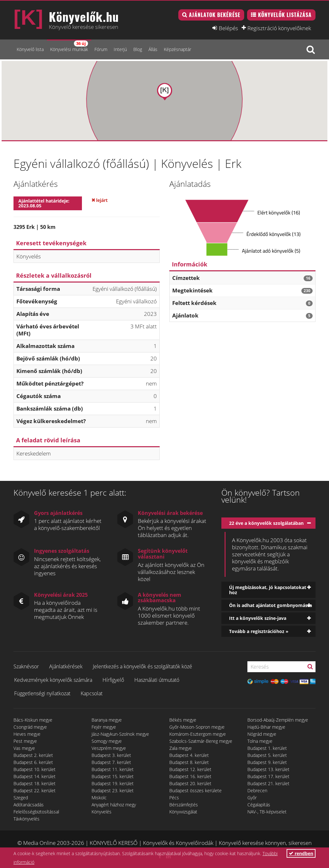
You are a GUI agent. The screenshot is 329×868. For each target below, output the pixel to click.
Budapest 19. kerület (113, 783)
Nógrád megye (262, 734)
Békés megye (183, 720)
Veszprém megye (109, 748)
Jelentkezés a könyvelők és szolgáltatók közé (142, 666)
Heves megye (27, 734)
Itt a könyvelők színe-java (258, 618)
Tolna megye (260, 741)
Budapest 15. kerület (113, 776)
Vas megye (24, 748)
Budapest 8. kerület (189, 762)
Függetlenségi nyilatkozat (42, 693)
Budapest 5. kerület (267, 755)
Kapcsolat (92, 693)
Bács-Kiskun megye (33, 720)
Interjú (120, 49)
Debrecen (257, 790)
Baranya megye (107, 720)
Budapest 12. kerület (190, 769)
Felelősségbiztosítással (36, 812)
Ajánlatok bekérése (215, 15)
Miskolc (99, 798)
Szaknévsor (26, 666)
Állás (153, 49)
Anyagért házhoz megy (114, 805)
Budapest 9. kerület (267, 762)
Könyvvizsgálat (183, 812)
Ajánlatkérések (66, 666)
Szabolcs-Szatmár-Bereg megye (201, 741)
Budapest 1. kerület (267, 748)
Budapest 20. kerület (190, 783)
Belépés (228, 28)
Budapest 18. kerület (35, 783)
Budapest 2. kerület (33, 755)
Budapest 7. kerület (111, 762)
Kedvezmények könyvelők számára (53, 680)
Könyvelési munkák (69, 46)
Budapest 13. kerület (268, 769)
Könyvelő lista (30, 49)
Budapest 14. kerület (35, 776)
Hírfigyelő (113, 680)
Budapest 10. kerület (35, 769)
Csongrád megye (30, 727)
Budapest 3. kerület (111, 755)
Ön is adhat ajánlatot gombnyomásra (271, 605)
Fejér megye (104, 727)
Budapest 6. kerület (33, 762)
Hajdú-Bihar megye (266, 727)
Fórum (101, 49)
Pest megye (25, 741)
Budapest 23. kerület (113, 790)
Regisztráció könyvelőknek (279, 28)
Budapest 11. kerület (113, 769)
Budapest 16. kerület (190, 776)
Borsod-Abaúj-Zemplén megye (278, 720)
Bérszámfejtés (184, 805)
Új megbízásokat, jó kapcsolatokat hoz (268, 590)
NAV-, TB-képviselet (267, 812)
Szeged (21, 798)
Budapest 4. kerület (189, 755)
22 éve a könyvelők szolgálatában (266, 523)
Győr (252, 798)
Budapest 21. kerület (268, 783)
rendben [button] (301, 853)
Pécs (174, 798)
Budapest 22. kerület (35, 790)
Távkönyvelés (27, 819)
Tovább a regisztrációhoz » (259, 631)
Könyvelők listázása (285, 15)
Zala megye (181, 748)
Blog (138, 49)
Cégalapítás (259, 805)
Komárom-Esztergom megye (198, 734)
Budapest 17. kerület (268, 776)
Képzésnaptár (178, 49)
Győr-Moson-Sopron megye (197, 727)
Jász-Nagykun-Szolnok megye (120, 734)
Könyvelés (102, 812)
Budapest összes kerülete (196, 790)
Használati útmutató (157, 680)
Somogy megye (107, 741)
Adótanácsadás (29, 805)
